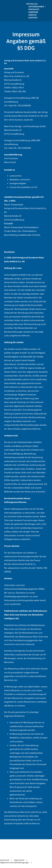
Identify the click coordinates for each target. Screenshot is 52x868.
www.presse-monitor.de (19, 568)
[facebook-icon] (8, 853)
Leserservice (16, 176)
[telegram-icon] (19, 853)
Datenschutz (19, 860)
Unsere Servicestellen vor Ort (24, 187)
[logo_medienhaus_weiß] (18, 4)
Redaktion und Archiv (20, 180)
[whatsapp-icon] (13, 853)
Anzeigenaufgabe (18, 183)
